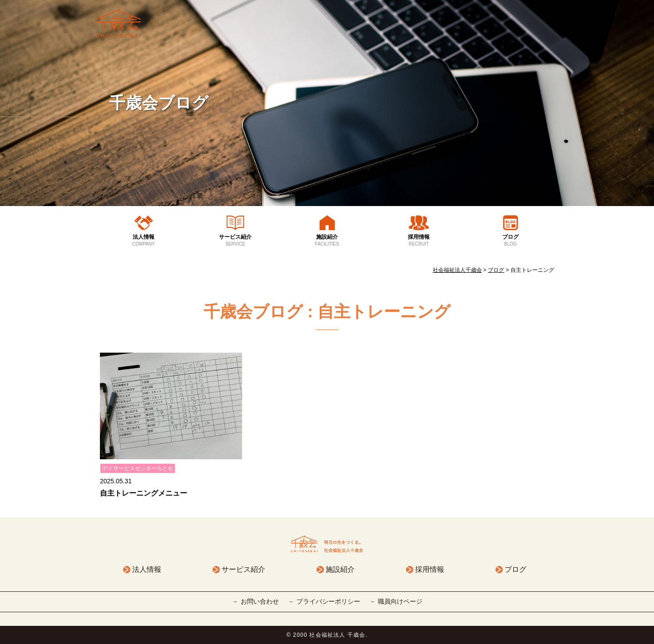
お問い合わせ (260, 601)
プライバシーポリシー (328, 601)
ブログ (510, 241)
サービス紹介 (235, 241)
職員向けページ (400, 601)
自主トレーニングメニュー (144, 493)
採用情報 (419, 241)
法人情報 (144, 241)
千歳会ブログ (159, 103)
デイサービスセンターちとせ (138, 468)
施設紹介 (327, 241)
